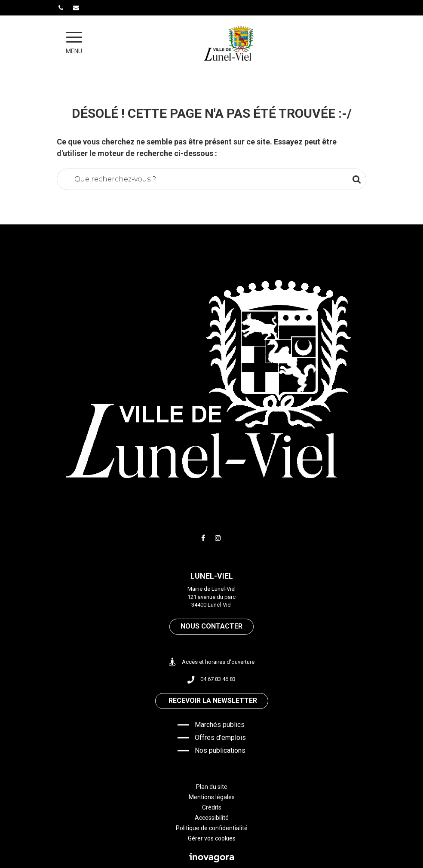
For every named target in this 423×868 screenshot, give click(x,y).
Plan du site (212, 787)
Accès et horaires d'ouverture (212, 662)
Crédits (212, 807)
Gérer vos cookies (212, 838)
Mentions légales (212, 797)
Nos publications (220, 750)
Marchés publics (220, 725)
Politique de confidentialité (212, 828)
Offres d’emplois (220, 738)
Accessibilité (212, 818)
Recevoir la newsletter (213, 701)
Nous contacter (211, 626)
